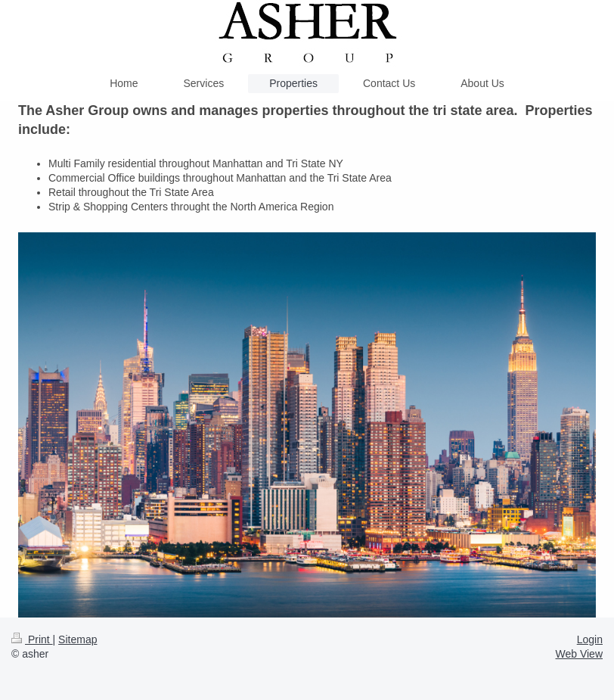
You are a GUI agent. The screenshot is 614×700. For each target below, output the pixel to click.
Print (32, 639)
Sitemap (78, 639)
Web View (579, 654)
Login (590, 639)
